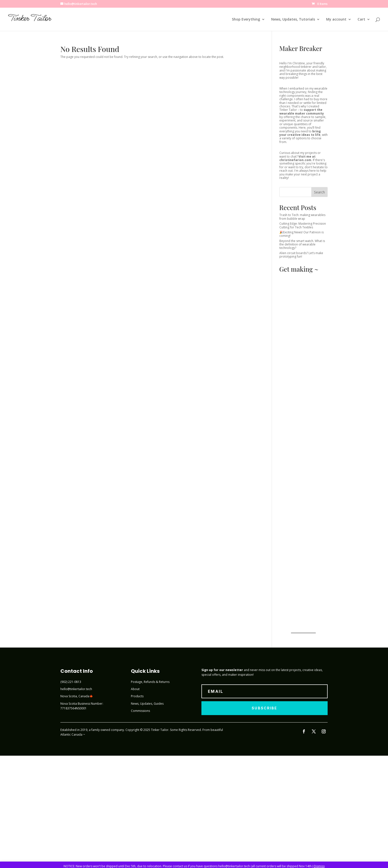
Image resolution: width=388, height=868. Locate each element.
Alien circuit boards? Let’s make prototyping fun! (301, 255)
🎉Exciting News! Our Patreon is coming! (302, 234)
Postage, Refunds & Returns (150, 682)
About (135, 689)
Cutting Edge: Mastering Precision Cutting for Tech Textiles (303, 225)
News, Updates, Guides (147, 704)
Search (319, 192)
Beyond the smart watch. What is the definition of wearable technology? (302, 244)
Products (137, 696)
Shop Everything (246, 20)
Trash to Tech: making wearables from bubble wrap (302, 217)
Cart (361, 20)
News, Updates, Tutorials (293, 20)
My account (336, 20)
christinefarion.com (295, 160)
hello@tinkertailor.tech (76, 689)
